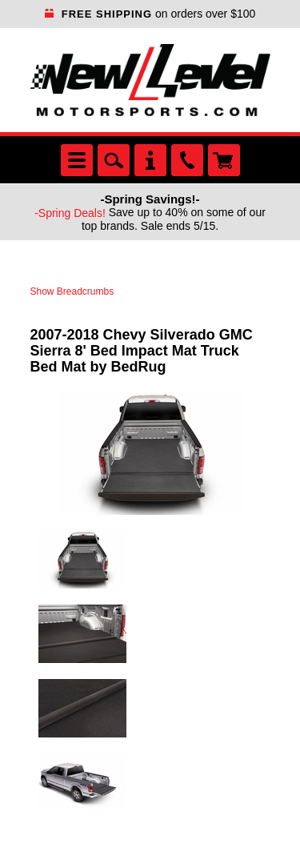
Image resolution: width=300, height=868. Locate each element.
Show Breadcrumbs (72, 291)
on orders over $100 (150, 14)
